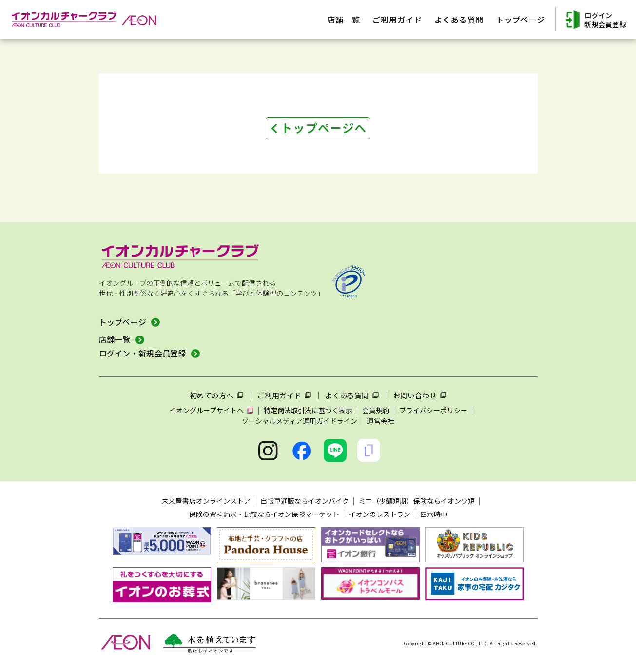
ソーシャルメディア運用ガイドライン (299, 421)
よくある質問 (347, 395)
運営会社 (381, 421)
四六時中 (434, 514)
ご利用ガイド (279, 395)
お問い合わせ (415, 395)
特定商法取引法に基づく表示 (308, 410)
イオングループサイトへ (206, 410)
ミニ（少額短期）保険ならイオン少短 (417, 501)
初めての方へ (212, 395)
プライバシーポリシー (433, 410)
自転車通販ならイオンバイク (305, 501)
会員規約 (376, 410)
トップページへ (324, 128)
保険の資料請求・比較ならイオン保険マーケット (264, 514)
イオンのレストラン (380, 514)
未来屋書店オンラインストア (206, 501)
